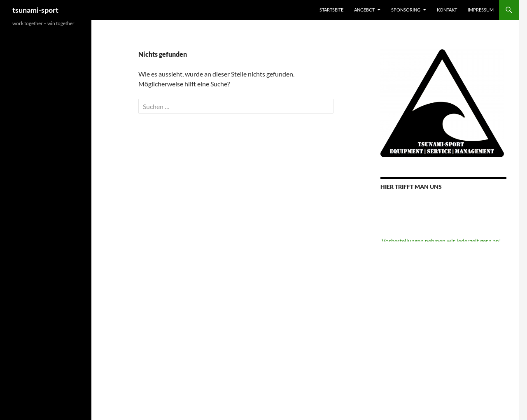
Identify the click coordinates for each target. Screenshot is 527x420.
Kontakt (447, 10)
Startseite (331, 10)
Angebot (364, 10)
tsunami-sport (35, 10)
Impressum (481, 10)
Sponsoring (406, 10)
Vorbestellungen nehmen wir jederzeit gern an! (441, 241)
